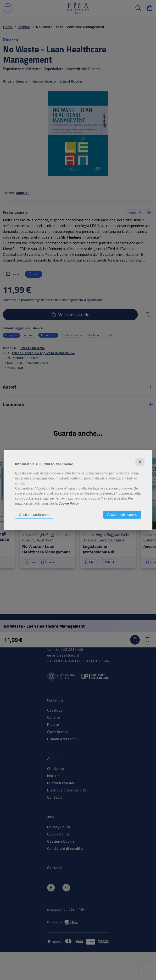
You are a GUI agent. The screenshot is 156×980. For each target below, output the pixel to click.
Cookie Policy (68, 503)
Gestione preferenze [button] (34, 514)
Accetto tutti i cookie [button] (122, 514)
